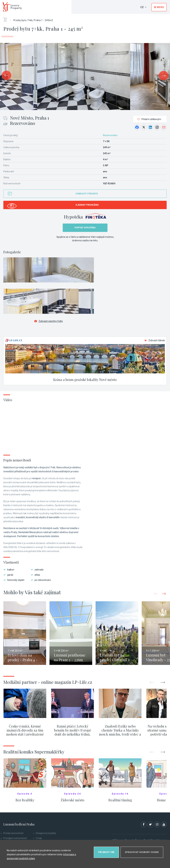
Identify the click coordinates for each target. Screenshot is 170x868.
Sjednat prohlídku (87, 205)
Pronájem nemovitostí (15, 838)
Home (7, 18)
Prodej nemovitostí (13, 833)
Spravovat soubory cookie (142, 852)
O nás (39, 838)
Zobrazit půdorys (87, 194)
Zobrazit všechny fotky (49, 321)
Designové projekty (46, 833)
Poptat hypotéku (85, 228)
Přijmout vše (106, 852)
